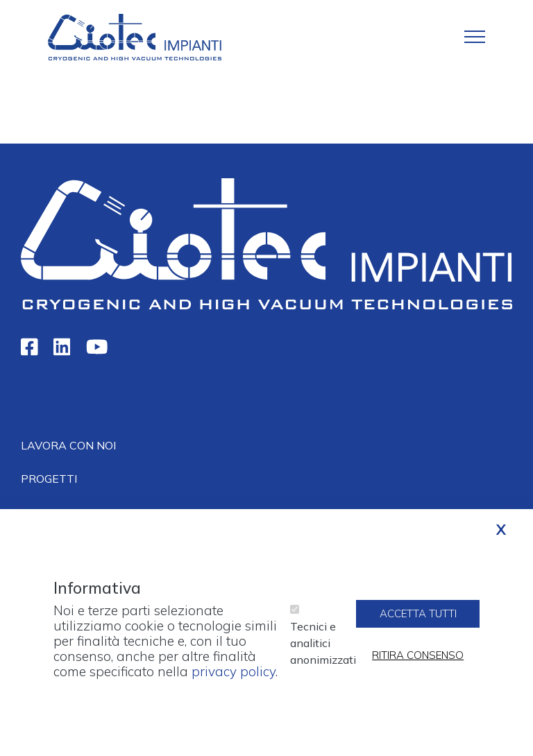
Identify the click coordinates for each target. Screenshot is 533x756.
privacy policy (234, 680)
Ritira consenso (418, 663)
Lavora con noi (68, 445)
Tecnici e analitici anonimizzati (323, 651)
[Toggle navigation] (475, 37)
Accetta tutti (418, 622)
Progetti (49, 479)
